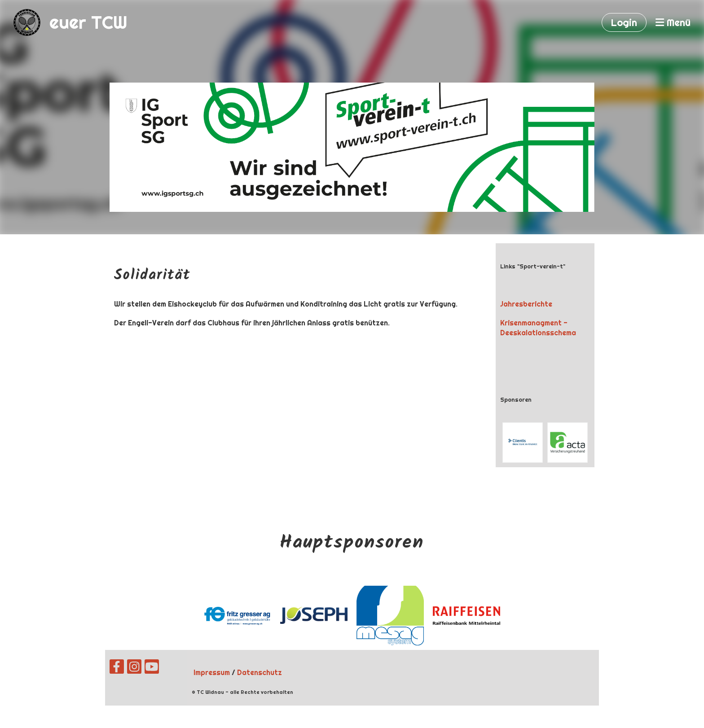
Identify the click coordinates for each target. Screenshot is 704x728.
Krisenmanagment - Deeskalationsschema (538, 328)
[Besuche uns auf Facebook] (117, 669)
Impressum (212, 673)
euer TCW (88, 22)
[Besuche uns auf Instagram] (134, 669)
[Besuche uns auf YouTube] (152, 669)
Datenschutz (260, 673)
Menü (673, 22)
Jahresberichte (526, 304)
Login (624, 22)
